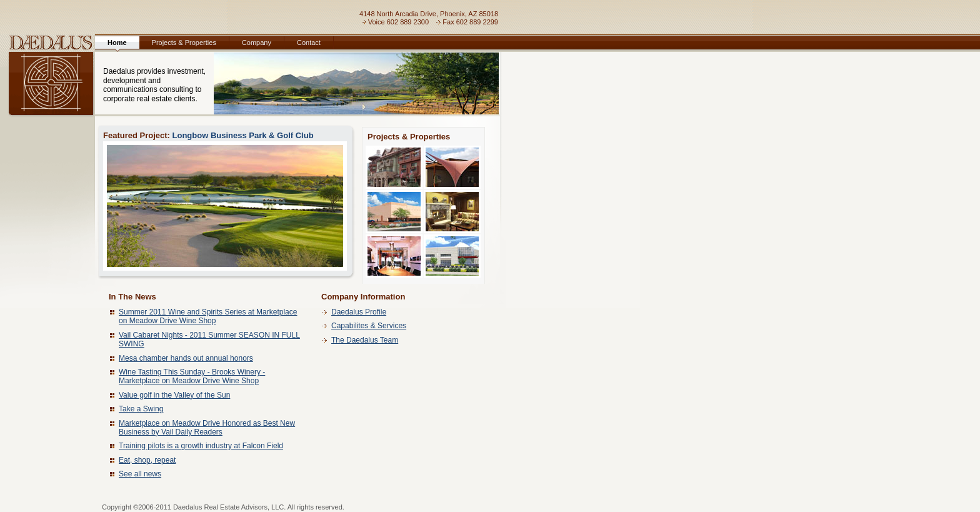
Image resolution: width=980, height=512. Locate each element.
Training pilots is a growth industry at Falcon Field (201, 446)
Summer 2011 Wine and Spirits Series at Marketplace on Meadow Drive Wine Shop (208, 316)
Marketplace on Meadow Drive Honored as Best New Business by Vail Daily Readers (207, 428)
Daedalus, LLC (47, 77)
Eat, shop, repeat (147, 460)
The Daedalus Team (365, 340)
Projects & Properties (184, 43)
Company (257, 43)
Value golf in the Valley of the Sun (174, 395)
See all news (140, 474)
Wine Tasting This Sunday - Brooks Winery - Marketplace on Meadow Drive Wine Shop (192, 376)
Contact (309, 43)
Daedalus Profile (359, 312)
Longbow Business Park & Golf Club (225, 201)
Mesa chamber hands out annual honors (186, 358)
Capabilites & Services (369, 326)
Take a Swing (141, 409)
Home (117, 43)
